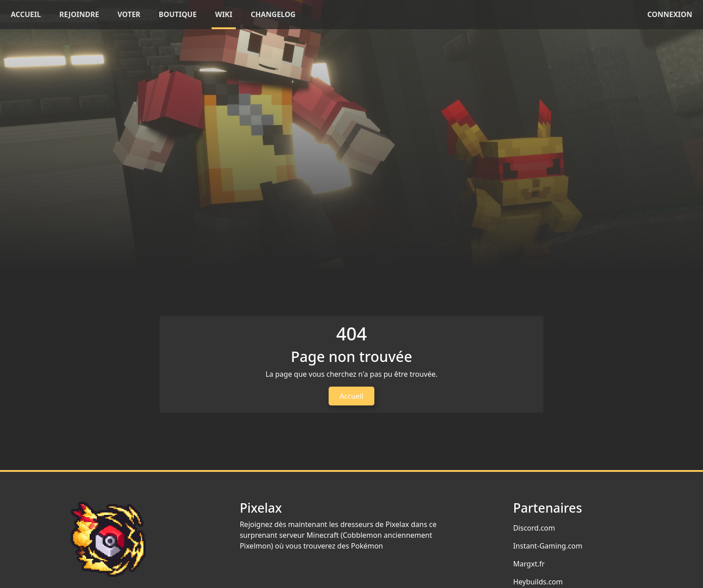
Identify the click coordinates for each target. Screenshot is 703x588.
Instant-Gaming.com (548, 546)
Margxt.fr (529, 564)
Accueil (352, 396)
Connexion (670, 14)
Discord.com (534, 528)
